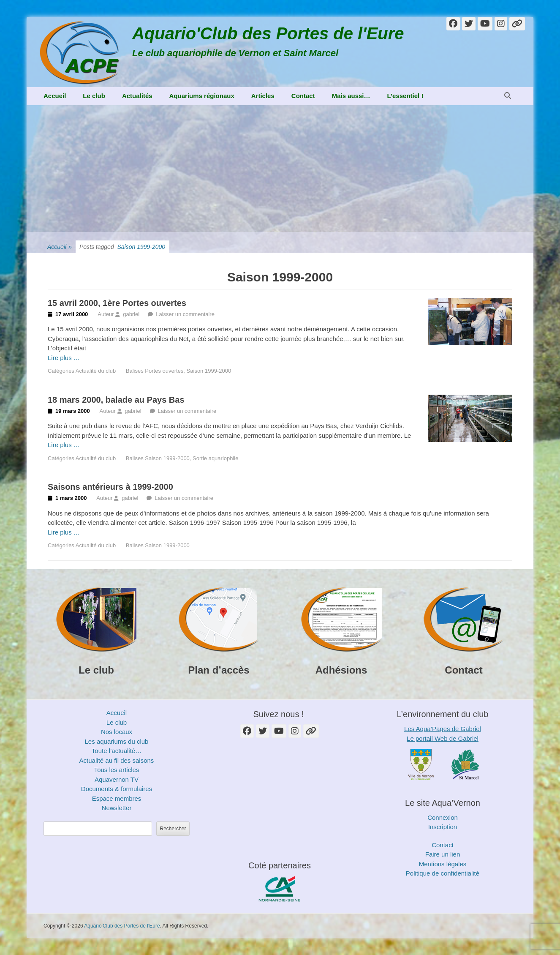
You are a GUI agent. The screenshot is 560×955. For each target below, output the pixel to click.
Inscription (443, 827)
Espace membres (117, 798)
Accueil (55, 96)
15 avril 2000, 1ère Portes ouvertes (117, 303)
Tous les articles (117, 770)
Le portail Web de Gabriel (443, 738)
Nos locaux (117, 732)
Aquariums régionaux (202, 96)
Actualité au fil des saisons (117, 760)
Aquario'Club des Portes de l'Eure (268, 33)
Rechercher (173, 829)
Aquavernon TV (117, 779)
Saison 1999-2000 (209, 371)
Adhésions (341, 670)
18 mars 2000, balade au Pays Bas (116, 400)
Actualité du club (96, 371)
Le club (94, 96)
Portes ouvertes (164, 371)
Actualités (137, 96)
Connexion (443, 817)
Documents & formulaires (117, 789)
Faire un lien (443, 854)
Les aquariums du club (117, 741)
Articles (263, 96)
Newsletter (117, 808)
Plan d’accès (219, 670)
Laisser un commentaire (185, 314)
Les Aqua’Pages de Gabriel (443, 729)
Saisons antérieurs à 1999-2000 (110, 487)
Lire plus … (64, 358)
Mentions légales (443, 864)
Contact (303, 96)
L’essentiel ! (405, 96)
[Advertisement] (280, 169)
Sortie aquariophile (215, 458)
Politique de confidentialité (443, 873)
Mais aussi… (351, 96)
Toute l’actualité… (117, 751)
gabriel (131, 314)
